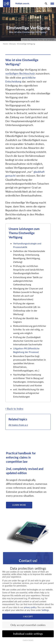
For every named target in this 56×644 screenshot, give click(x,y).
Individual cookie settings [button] (28, 634)
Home (5, 44)
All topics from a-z (18, 425)
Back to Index (14, 409)
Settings (45, 610)
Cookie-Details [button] (28, 640)
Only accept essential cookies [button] (28, 625)
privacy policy (30, 607)
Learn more (19, 505)
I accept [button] (28, 617)
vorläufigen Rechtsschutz (20, 74)
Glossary (12, 44)
